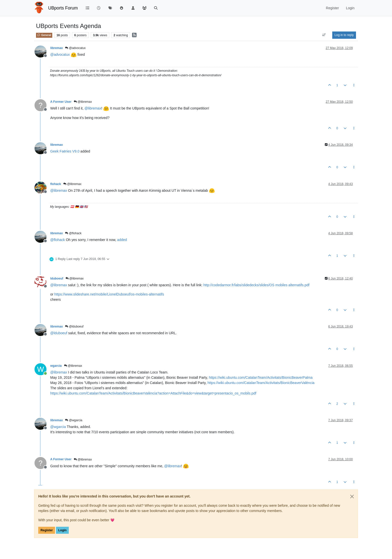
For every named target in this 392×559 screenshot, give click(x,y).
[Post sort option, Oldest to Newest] (324, 35)
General (44, 35)
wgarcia (56, 366)
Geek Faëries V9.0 (65, 151)
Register (47, 530)
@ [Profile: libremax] (93, 108)
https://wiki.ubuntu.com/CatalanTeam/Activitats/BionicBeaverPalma (261, 377)
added (122, 240)
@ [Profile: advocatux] (60, 54)
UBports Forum (63, 8)
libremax (56, 48)
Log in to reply (344, 35)
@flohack (73, 233)
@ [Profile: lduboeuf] (59, 333)
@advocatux (75, 48)
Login (62, 530)
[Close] (352, 496)
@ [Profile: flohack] (58, 240)
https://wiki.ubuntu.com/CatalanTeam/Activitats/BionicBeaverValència (261, 383)
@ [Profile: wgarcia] (58, 427)
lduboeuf (57, 278)
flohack (56, 184)
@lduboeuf (74, 326)
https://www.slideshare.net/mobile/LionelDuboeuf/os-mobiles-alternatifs (109, 294)
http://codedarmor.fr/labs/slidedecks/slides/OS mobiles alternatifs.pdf (256, 285)
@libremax (83, 102)
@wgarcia (74, 420)
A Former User (61, 102)
